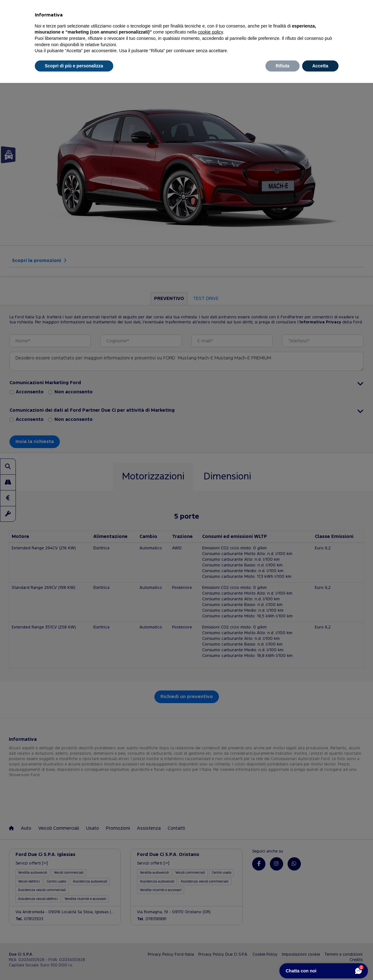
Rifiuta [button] (283, 66)
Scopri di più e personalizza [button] (74, 66)
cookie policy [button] (210, 32)
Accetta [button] (320, 66)
